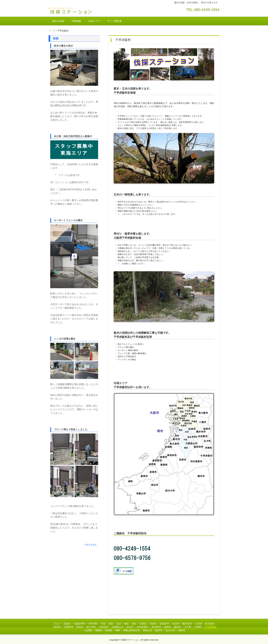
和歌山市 (148, 630)
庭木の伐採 (58, 21)
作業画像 (76, 21)
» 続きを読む (91, 545)
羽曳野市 (69, 627)
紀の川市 (170, 630)
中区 (103, 624)
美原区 (143, 624)
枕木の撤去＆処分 (63, 46)
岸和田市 (104, 627)
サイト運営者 (115, 21)
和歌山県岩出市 (132, 630)
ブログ (57, 624)
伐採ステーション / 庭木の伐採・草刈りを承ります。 (72, 11)
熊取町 (99, 630)
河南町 (198, 627)
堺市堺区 (93, 624)
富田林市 (165, 624)
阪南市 (178, 627)
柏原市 (57, 627)
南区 (126, 624)
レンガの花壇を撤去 (65, 339)
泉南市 (168, 627)
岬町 (118, 630)
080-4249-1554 (207, 10)
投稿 (56, 38)
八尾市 (199, 624)
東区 (134, 624)
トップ (52, 31)
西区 (111, 624)
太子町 (188, 627)
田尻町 (109, 630)
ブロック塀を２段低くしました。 (72, 429)
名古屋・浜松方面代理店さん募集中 (73, 136)
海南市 (182, 630)
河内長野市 (143, 627)
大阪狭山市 (118, 627)
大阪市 (67, 624)
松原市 (176, 624)
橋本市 (159, 630)
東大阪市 (210, 624)
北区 (119, 624)
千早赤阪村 (211, 627)
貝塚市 (153, 624)
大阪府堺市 (79, 624)
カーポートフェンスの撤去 (68, 220)
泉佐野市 (156, 627)
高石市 (130, 627)
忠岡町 (89, 630)
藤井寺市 (187, 624)
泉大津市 (91, 627)
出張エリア (94, 21)
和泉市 (80, 627)
